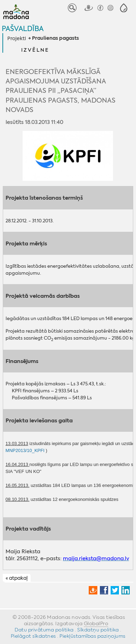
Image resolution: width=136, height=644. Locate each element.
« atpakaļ (17, 578)
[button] (124, 8)
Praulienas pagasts (55, 38)
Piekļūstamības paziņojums (93, 636)
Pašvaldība (23, 28)
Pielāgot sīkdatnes (33, 636)
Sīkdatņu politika (98, 630)
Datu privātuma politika (44, 630)
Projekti (17, 38)
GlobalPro (96, 623)
